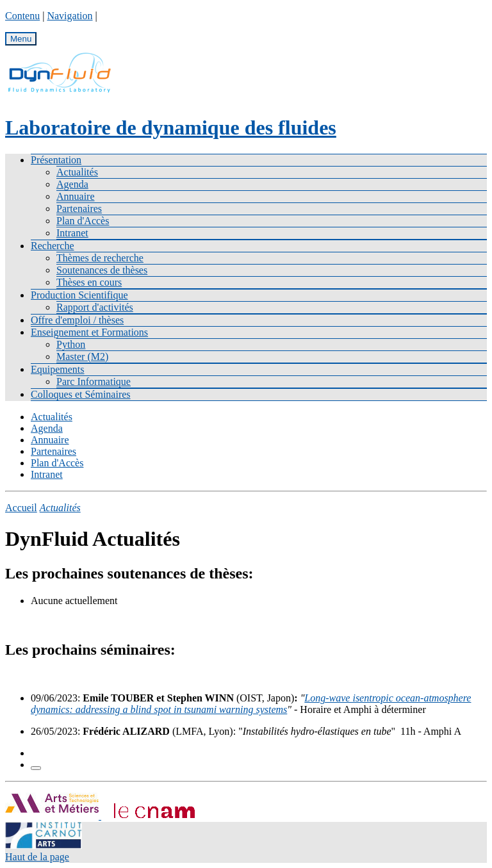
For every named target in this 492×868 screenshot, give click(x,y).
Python (71, 344)
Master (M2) (82, 356)
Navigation (70, 16)
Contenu (22, 16)
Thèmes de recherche (100, 258)
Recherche (53, 246)
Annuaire (76, 196)
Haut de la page (37, 857)
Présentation (56, 160)
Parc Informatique (94, 381)
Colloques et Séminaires (81, 394)
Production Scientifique (79, 295)
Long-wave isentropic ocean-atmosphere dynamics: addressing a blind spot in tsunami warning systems (251, 704)
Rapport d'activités (95, 307)
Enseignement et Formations (89, 332)
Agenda (72, 184)
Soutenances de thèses (102, 270)
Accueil (21, 508)
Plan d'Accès (83, 221)
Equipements (58, 369)
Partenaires (79, 209)
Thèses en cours (89, 282)
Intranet (72, 233)
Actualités (77, 172)
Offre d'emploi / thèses (77, 320)
